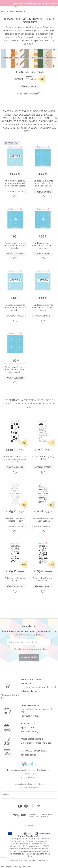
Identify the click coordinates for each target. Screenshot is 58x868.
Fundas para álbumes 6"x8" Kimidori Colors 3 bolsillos (43, 246)
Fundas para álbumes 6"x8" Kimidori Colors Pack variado (15, 370)
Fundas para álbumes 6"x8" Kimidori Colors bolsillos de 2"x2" (43, 183)
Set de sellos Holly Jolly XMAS (43, 458)
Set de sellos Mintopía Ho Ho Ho (43, 579)
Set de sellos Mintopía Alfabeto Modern (15, 520)
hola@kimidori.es (32, 788)
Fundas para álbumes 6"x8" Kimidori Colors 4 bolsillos (15, 307)
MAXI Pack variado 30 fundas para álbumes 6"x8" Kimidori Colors (15, 183)
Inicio (3, 11)
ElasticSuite (26, 867)
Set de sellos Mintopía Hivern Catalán (43, 520)
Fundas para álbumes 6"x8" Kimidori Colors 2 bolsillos (15, 246)
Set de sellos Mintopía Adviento (15, 579)
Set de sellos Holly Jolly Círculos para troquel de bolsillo (15, 459)
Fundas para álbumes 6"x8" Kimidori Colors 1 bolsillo (43, 307)
